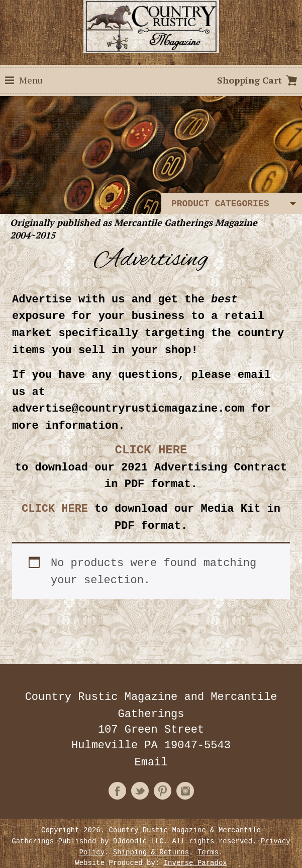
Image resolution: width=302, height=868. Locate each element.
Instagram (185, 772)
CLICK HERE (55, 498)
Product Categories (220, 204)
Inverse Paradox (195, 841)
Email (151, 745)
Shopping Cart (249, 80)
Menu (31, 80)
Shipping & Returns (151, 831)
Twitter (140, 772)
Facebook (117, 772)
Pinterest (163, 772)
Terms (208, 831)
